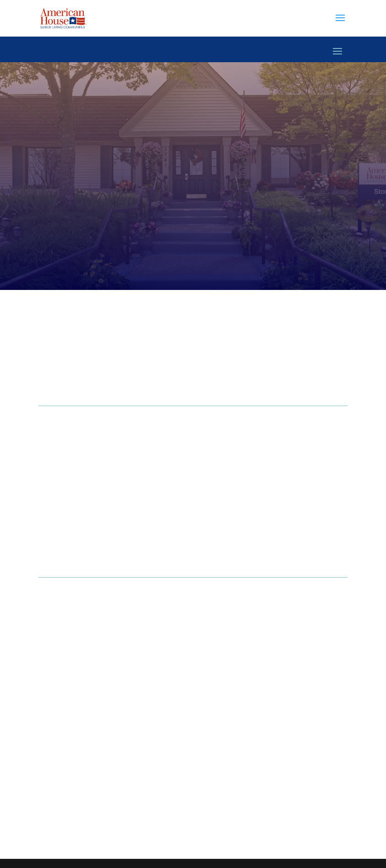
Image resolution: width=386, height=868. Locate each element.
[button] (340, 24)
